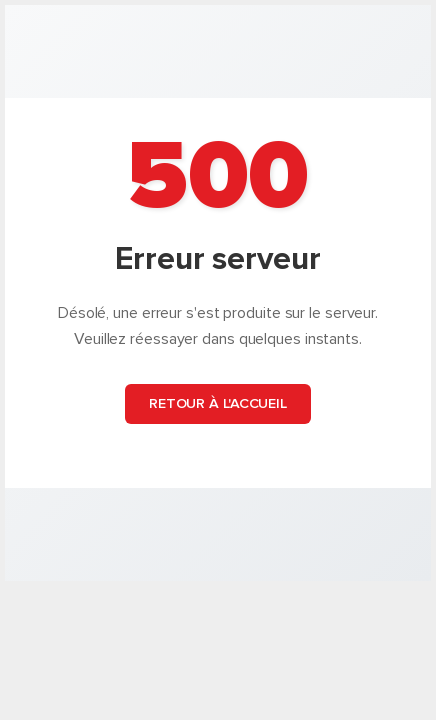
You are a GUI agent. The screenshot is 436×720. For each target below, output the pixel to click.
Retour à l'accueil (218, 403)
